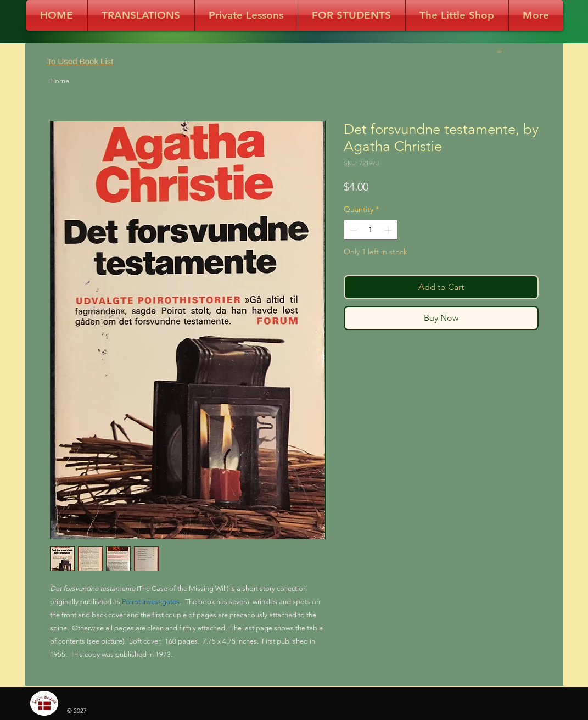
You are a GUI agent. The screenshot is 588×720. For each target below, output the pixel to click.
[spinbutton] (371, 230)
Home (60, 81)
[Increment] (389, 230)
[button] (501, 51)
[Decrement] (352, 230)
